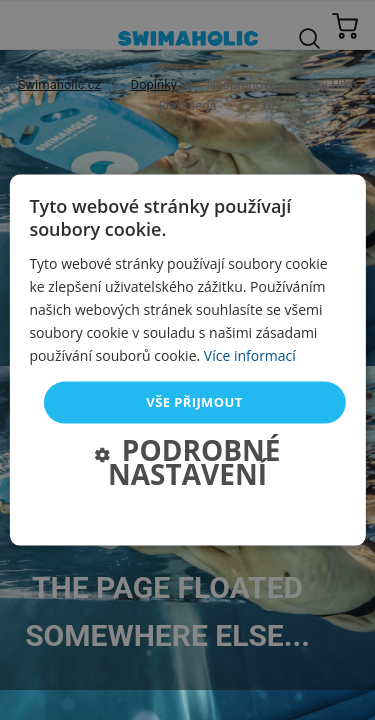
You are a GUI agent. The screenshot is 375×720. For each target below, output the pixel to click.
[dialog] (187, 360)
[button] (187, 464)
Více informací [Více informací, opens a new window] (250, 355)
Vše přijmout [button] (194, 402)
